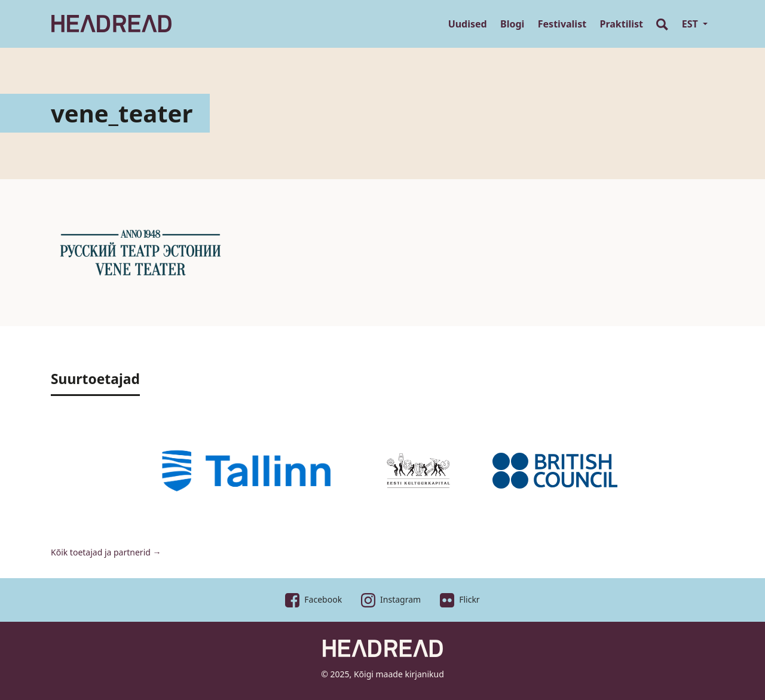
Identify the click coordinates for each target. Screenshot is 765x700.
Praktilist (622, 24)
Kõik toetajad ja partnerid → (106, 552)
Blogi (512, 24)
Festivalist (562, 24)
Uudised (468, 24)
